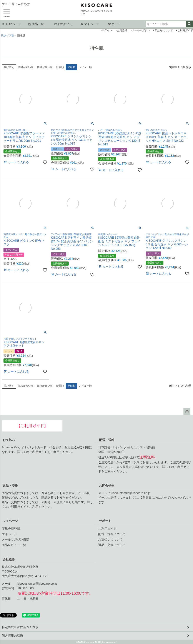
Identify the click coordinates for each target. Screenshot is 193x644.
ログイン (107, 30)
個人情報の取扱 (12, 636)
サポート (105, 521)
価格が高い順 (45, 67)
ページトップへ (187, 411)
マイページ (90, 24)
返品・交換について (112, 545)
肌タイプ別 (8, 35)
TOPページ (11, 24)
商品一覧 (36, 24)
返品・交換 (10, 486)
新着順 (60, 67)
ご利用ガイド (38, 452)
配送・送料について (112, 534)
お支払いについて (110, 539)
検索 (189, 24)
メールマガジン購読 (15, 539)
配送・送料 (107, 440)
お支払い (9, 440)
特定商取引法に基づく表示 (20, 627)
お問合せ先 (107, 486)
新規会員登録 (11, 529)
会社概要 (9, 559)
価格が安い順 (26, 67)
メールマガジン (141, 30)
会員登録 (122, 30)
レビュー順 (85, 67)
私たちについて (164, 30)
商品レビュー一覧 (14, 545)
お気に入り (63, 24)
